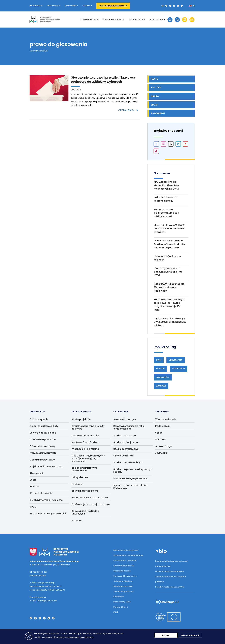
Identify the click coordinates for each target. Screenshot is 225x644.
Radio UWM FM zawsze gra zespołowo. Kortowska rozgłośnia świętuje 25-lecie (169, 305)
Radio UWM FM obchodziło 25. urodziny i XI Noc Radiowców (169, 287)
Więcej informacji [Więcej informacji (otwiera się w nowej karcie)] (190, 636)
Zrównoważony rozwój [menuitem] (42, 446)
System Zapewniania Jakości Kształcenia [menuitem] (130, 487)
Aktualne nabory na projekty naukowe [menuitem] (88, 427)
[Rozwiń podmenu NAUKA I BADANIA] (123, 19)
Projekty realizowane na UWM (170, 587)
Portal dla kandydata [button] (113, 6)
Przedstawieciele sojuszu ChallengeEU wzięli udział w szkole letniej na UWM (169, 244)
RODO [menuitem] (33, 507)
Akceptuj (166, 636)
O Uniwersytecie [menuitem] (39, 419)
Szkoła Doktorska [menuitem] (123, 456)
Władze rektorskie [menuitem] (166, 419)
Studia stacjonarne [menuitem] (125, 435)
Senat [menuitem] (159, 433)
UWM (159, 360)
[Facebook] (162, 6)
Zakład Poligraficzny (123, 591)
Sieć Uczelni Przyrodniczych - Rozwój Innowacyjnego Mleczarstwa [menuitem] (88, 458)
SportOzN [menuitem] (77, 520)
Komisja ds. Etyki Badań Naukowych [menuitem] (85, 512)
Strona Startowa (38, 51)
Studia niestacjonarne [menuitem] (126, 442)
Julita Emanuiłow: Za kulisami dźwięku (166, 199)
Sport (155, 105)
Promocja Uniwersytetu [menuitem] (43, 453)
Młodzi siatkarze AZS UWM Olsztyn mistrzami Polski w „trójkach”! (169, 229)
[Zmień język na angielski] (189, 6)
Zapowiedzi (158, 113)
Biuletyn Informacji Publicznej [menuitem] (46, 500)
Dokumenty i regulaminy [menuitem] (86, 435)
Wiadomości (163, 377)
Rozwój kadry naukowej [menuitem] (85, 491)
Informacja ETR (163, 566)
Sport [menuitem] (33, 480)
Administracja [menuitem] (163, 446)
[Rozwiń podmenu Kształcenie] (144, 19)
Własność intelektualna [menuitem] (85, 449)
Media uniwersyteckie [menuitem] (42, 460)
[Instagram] (166, 6)
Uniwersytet (176, 360)
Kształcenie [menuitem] (136, 19)
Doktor (160, 369)
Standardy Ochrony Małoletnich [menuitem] (48, 513)
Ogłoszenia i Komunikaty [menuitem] (44, 426)
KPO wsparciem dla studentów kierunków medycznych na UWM (166, 185)
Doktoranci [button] (71, 6)
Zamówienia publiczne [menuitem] (43, 439)
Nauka (155, 96)
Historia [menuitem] (34, 487)
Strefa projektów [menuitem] (81, 419)
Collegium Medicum (123, 581)
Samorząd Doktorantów (125, 576)
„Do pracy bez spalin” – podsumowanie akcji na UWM (168, 272)
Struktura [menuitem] (156, 19)
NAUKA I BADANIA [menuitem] (113, 19)
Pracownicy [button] (54, 6)
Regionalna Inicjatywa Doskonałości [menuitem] (84, 469)
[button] (170, 20)
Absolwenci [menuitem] (36, 473)
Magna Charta (121, 607)
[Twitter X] (170, 6)
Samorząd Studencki (124, 566)
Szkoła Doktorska (122, 571)
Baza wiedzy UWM (122, 602)
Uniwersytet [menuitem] (89, 19)
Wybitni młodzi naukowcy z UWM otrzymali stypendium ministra (170, 322)
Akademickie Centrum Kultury (128, 555)
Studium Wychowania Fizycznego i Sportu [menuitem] (133, 471)
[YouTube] (178, 6)
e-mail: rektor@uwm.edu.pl (42, 583)
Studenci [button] (87, 6)
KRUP (116, 612)
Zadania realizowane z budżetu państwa (171, 579)
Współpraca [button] (36, 6)
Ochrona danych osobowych (169, 571)
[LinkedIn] (174, 6)
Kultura (156, 88)
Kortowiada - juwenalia (125, 560)
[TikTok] (182, 6)
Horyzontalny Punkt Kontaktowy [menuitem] (90, 498)
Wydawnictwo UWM (123, 586)
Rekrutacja (179, 369)
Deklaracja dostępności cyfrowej (171, 561)
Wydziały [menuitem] (160, 439)
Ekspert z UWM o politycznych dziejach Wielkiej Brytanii (166, 213)
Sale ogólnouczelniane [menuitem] (43, 433)
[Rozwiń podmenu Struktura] (164, 19)
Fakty (154, 79)
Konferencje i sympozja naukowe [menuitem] (91, 504)
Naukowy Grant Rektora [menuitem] (85, 442)
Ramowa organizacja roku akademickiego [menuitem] (129, 427)
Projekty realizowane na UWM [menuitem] (47, 466)
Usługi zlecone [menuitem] (80, 477)
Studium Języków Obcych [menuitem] (128, 462)
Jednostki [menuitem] (161, 453)
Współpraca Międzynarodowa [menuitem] (131, 479)
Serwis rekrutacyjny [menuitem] (125, 419)
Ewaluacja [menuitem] (77, 484)
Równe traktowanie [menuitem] (41, 493)
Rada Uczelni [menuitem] (163, 426)
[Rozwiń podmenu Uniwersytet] (98, 19)
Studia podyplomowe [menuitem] (126, 449)
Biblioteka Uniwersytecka (126, 550)
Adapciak (161, 386)
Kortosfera (119, 597)
